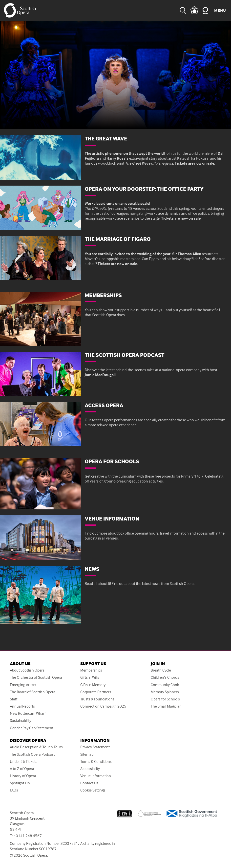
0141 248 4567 (29, 836)
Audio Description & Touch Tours (36, 747)
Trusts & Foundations (97, 699)
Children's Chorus (165, 677)
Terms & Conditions (96, 762)
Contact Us (89, 783)
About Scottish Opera (27, 670)
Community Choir (165, 685)
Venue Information (96, 776)
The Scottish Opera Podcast (32, 754)
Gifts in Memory (93, 685)
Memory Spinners (165, 692)
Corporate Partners (96, 692)
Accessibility (90, 769)
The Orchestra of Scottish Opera (36, 677)
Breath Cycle (161, 670)
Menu (220, 10)
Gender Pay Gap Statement (32, 728)
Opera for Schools (165, 699)
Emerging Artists (23, 685)
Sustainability (21, 721)
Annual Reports (22, 706)
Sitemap (87, 754)
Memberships (91, 670)
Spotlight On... (21, 783)
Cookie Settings (93, 790)
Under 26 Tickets (24, 762)
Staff (14, 699)
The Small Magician (166, 706)
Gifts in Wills (90, 677)
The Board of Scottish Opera (33, 692)
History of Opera (23, 776)
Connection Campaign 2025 (103, 706)
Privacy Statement (95, 747)
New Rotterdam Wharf (28, 713)
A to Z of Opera (22, 769)
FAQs (14, 790)
